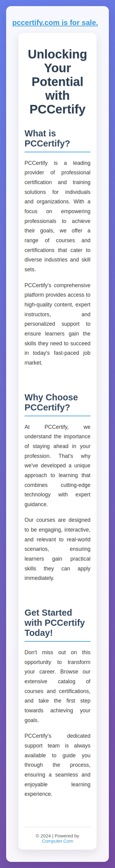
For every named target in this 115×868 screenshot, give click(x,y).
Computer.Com (57, 841)
